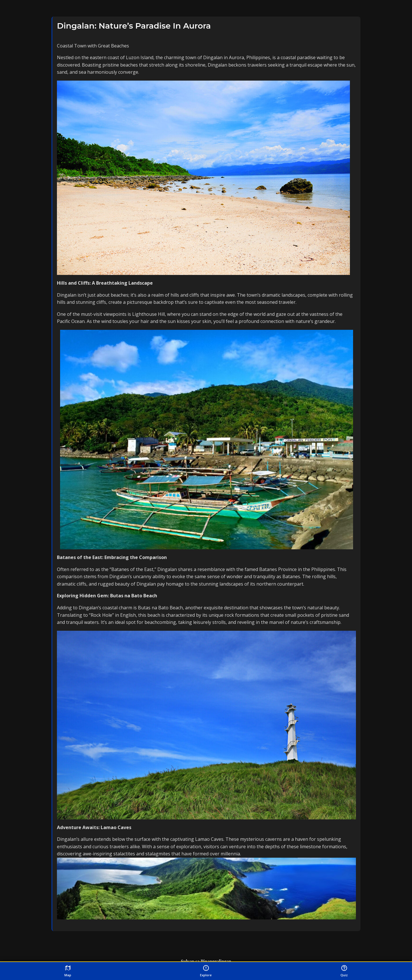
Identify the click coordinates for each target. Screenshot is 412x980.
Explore (206, 971)
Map (68, 971)
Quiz (344, 971)
